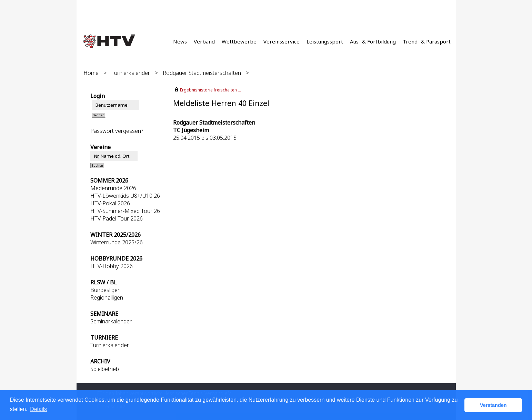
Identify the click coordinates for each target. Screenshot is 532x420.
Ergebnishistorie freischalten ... (210, 90)
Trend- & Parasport (427, 41)
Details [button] (38, 409)
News (180, 41)
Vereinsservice (282, 41)
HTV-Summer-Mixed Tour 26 (125, 211)
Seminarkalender (111, 321)
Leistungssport (325, 41)
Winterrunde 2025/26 (117, 242)
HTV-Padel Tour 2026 (117, 218)
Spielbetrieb (105, 369)
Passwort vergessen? (117, 131)
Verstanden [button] (493, 405)
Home (91, 73)
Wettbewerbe (239, 41)
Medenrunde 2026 (113, 188)
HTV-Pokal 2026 (110, 203)
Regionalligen (107, 297)
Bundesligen (106, 290)
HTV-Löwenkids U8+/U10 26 (125, 196)
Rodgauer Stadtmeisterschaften (202, 73)
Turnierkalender (131, 73)
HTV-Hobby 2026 (112, 266)
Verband (204, 41)
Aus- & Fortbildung (373, 41)
